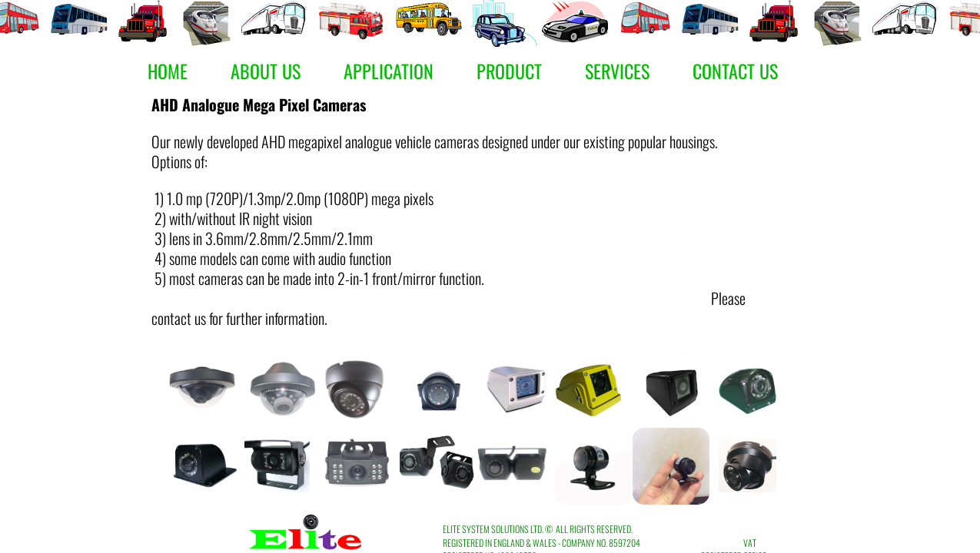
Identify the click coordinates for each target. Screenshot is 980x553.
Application (389, 71)
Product (509, 71)
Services (617, 71)
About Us (266, 71)
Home (168, 71)
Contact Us (735, 71)
